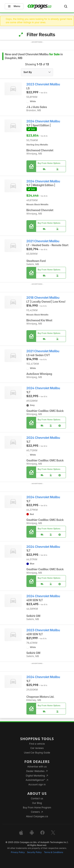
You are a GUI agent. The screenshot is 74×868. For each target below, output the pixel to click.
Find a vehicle (37, 744)
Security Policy (34, 852)
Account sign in (37, 784)
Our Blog (37, 803)
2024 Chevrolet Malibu (43, 121)
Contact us (37, 798)
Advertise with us (37, 767)
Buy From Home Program (37, 807)
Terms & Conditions (54, 852)
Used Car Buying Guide (37, 753)
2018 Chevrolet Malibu (43, 298)
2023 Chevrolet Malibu (43, 84)
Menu (14, 6)
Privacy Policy (18, 852)
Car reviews (37, 748)
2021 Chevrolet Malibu (43, 241)
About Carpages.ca (37, 816)
